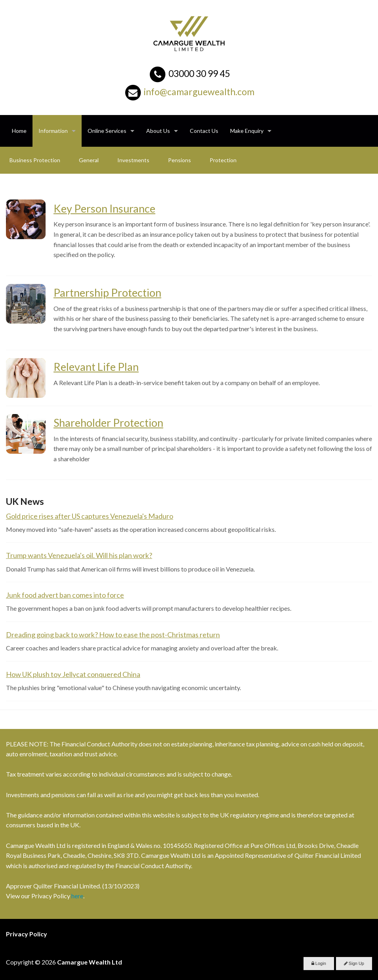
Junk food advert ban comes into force (65, 595)
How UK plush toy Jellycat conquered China (73, 674)
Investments (133, 160)
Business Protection (35, 160)
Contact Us (204, 131)
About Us (158, 131)
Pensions (179, 160)
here (77, 896)
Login (319, 963)
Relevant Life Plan (96, 367)
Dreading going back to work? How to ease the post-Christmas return (113, 635)
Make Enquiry (247, 131)
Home (19, 131)
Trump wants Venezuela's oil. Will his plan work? (79, 555)
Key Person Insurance (104, 208)
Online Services (107, 131)
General (89, 160)
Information (53, 131)
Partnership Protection (107, 292)
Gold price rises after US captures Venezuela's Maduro (90, 516)
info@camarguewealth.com (199, 92)
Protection (223, 160)
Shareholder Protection (108, 423)
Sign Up (354, 963)
